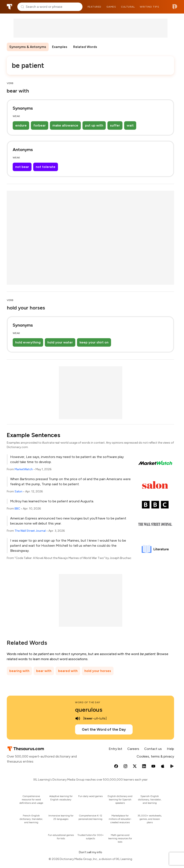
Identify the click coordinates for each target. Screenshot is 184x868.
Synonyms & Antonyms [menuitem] (28, 47)
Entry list (115, 749)
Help (170, 749)
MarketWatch (24, 469)
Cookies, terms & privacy (155, 756)
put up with (94, 125)
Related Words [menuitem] (85, 47)
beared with (68, 671)
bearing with (19, 671)
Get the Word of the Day (104, 729)
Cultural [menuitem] (128, 7)
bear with (44, 671)
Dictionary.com (175, 7)
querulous (89, 710)
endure (21, 125)
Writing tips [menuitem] (149, 7)
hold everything (28, 342)
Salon (19, 491)
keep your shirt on (94, 342)
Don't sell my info (91, 852)
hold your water (60, 342)
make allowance (65, 125)
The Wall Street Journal (30, 531)
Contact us (153, 749)
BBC (17, 509)
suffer (115, 125)
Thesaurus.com (10, 7)
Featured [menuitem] (94, 7)
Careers (133, 749)
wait (130, 125)
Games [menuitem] (111, 7)
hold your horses (98, 671)
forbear (40, 125)
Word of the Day (88, 702)
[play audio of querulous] (78, 718)
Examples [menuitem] (60, 47)
